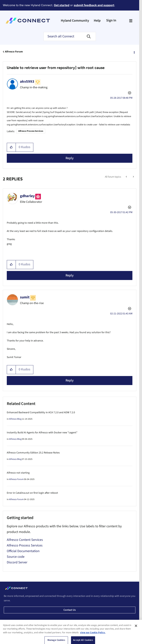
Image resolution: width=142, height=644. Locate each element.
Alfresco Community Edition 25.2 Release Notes (33, 453)
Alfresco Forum (14, 52)
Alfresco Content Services (25, 540)
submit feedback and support (94, 5)
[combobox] (70, 36)
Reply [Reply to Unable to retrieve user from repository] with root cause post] (70, 158)
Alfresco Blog (15, 419)
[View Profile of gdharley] (27, 196)
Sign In (111, 20)
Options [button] (134, 52)
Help (97, 21)
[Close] (136, 639)
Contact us (70, 610)
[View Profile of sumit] (25, 297)
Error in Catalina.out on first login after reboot (32, 493)
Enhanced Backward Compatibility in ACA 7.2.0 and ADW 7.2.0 (41, 412)
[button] (11, 147)
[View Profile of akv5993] (27, 82)
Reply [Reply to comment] (70, 275)
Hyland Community (75, 21)
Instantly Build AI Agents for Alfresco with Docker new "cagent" (42, 433)
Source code (16, 557)
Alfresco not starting (18, 473)
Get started (62, 5)
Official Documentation (23, 551)
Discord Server (17, 562)
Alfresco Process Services (31, 131)
